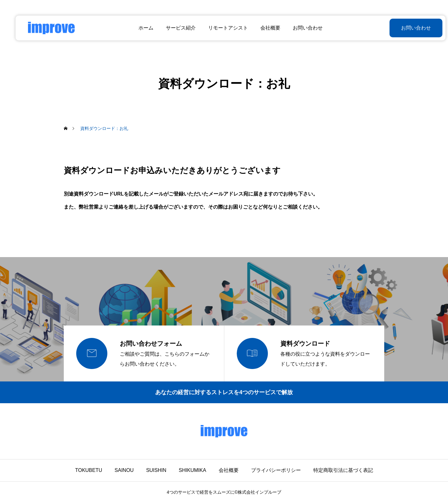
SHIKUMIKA (193, 470)
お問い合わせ (301, 28)
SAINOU (124, 470)
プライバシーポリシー (276, 470)
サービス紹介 (174, 28)
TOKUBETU (89, 470)
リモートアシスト (222, 28)
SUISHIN (156, 470)
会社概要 (264, 28)
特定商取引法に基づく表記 (343, 470)
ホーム (139, 28)
